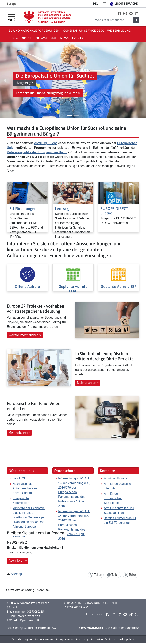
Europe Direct (20, 38)
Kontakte (110, 603)
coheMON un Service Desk (83, 31)
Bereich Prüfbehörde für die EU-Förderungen (120, 520)
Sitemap (16, 574)
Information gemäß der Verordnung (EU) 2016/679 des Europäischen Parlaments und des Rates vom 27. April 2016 (74, 492)
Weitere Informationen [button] (25, 335)
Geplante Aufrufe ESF (119, 286)
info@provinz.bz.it (29, 616)
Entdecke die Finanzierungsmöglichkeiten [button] (48, 93)
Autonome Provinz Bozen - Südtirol (29, 605)
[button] (119, 13)
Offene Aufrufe (27, 286)
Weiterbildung (119, 31)
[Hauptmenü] (11, 17)
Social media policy (120, 639)
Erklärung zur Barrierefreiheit (33, 639)
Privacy (82, 639)
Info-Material (46, 38)
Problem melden (77, 607)
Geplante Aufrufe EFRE (73, 289)
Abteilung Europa (46, 143)
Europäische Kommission (21, 501)
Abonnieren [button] (18, 561)
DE (96, 4)
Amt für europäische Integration (117, 486)
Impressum (65, 639)
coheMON (19, 478)
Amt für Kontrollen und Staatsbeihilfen (119, 510)
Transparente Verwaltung (82, 603)
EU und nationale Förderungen (34, 31)
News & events (72, 38)
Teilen (96, 575)
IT (104, 4)
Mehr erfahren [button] (88, 383)
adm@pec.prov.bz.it (26, 620)
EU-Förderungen (23, 208)
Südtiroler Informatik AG (40, 628)
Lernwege (63, 208)
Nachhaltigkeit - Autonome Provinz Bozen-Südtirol (25, 488)
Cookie (97, 639)
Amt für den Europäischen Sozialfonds (113, 498)
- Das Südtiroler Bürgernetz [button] (109, 628)
